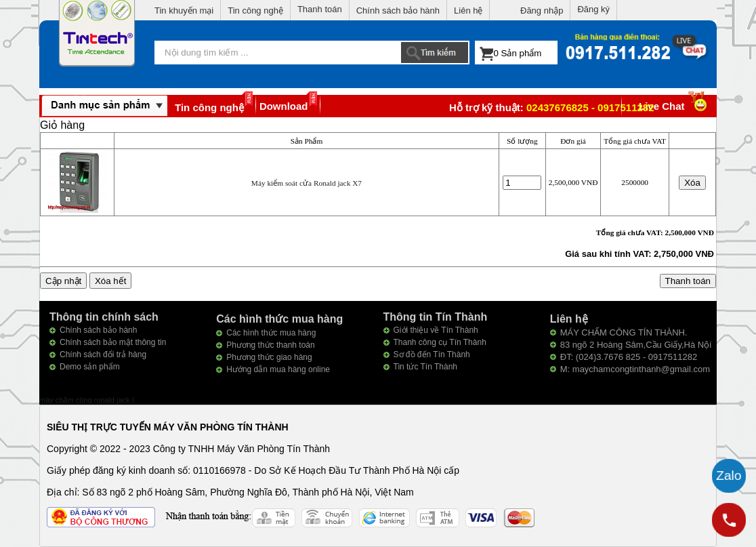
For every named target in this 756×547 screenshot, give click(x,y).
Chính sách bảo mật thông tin (113, 342)
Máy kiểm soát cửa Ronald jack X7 (307, 183)
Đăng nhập (542, 11)
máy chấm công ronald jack (86, 400)
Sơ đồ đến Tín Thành (432, 354)
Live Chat (674, 106)
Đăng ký (593, 9)
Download (284, 106)
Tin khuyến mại (184, 11)
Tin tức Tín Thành (426, 367)
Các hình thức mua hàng (271, 333)
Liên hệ (468, 11)
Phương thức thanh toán (270, 345)
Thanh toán (320, 9)
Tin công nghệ (255, 11)
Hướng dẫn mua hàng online (278, 369)
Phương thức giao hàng (269, 357)
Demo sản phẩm (90, 367)
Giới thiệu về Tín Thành (436, 330)
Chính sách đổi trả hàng (103, 354)
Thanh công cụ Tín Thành (440, 342)
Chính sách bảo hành (398, 11)
